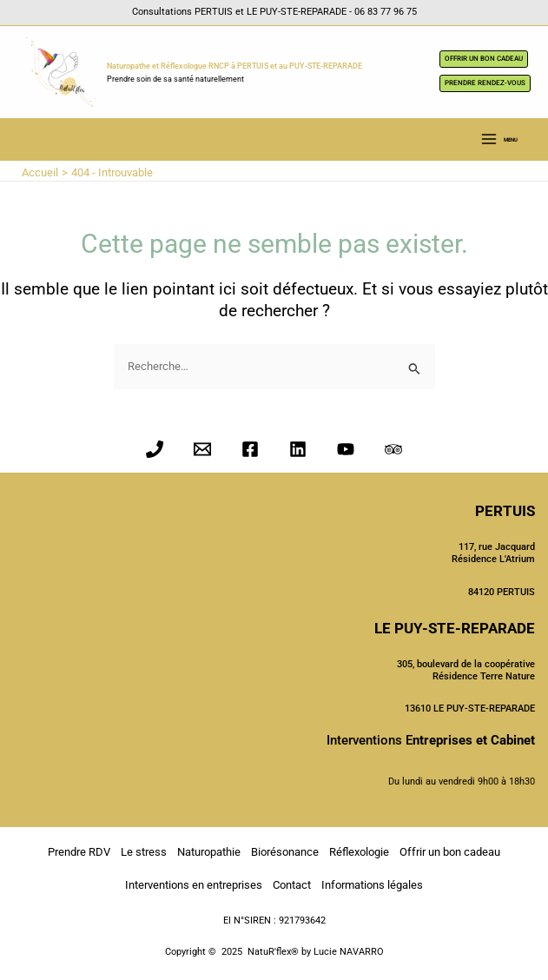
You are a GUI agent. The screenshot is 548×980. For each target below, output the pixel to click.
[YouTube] (346, 449)
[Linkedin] (298, 449)
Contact (292, 885)
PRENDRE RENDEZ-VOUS (485, 83)
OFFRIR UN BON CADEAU (484, 59)
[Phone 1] (155, 449)
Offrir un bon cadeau (450, 852)
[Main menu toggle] (499, 139)
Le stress (144, 852)
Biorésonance (285, 852)
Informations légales (372, 885)
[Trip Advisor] (393, 449)
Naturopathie (209, 852)
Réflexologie (359, 852)
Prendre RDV (79, 852)
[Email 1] (202, 449)
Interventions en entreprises (194, 885)
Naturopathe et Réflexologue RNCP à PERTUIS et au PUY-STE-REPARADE (234, 66)
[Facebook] (250, 449)
